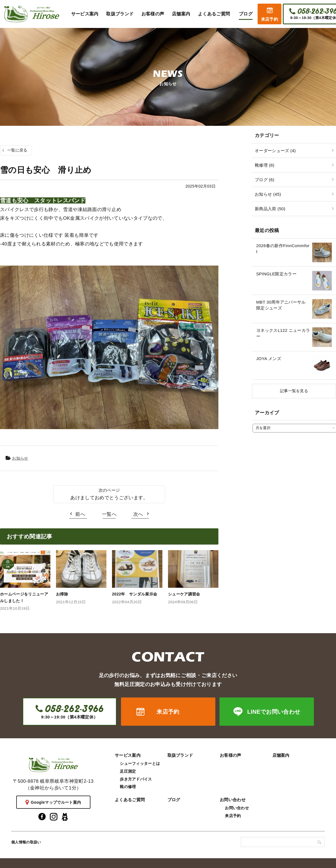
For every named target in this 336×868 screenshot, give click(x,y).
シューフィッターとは (140, 763)
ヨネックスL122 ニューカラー (283, 333)
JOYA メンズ (269, 359)
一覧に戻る (17, 150)
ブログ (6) (265, 180)
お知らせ (20, 458)
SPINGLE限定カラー (276, 274)
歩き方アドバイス (136, 779)
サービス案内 (128, 755)
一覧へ (109, 514)
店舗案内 (281, 755)
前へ (80, 514)
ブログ (174, 800)
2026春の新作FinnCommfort (283, 249)
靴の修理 (128, 787)
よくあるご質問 (130, 800)
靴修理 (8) (265, 165)
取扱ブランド (180, 755)
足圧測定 (128, 771)
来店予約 (269, 19)
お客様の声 (231, 755)
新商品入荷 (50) (270, 209)
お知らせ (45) (268, 194)
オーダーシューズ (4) (275, 151)
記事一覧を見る (294, 391)
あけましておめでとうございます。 (109, 498)
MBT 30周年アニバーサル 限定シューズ (283, 305)
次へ (138, 514)
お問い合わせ (233, 800)
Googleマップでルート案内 (56, 802)
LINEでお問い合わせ (274, 712)
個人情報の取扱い (26, 842)
